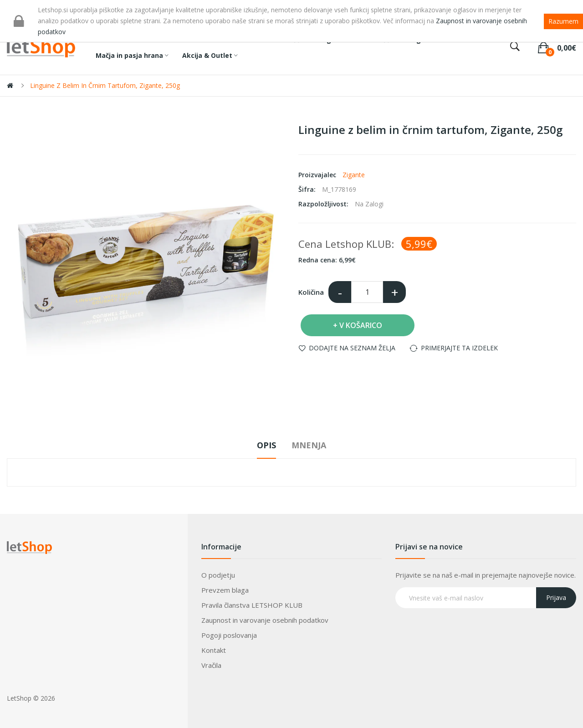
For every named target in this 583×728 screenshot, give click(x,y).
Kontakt (214, 650)
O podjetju (218, 575)
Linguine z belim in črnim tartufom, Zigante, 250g (105, 85)
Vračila (211, 665)
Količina (311, 292)
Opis (266, 445)
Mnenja (309, 445)
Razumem (563, 21)
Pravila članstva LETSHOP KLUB (252, 605)
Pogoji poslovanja (229, 635)
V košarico (361, 325)
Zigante (354, 175)
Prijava (556, 597)
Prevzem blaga (225, 590)
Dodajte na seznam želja (352, 348)
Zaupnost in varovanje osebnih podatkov (265, 620)
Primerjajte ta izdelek (459, 348)
